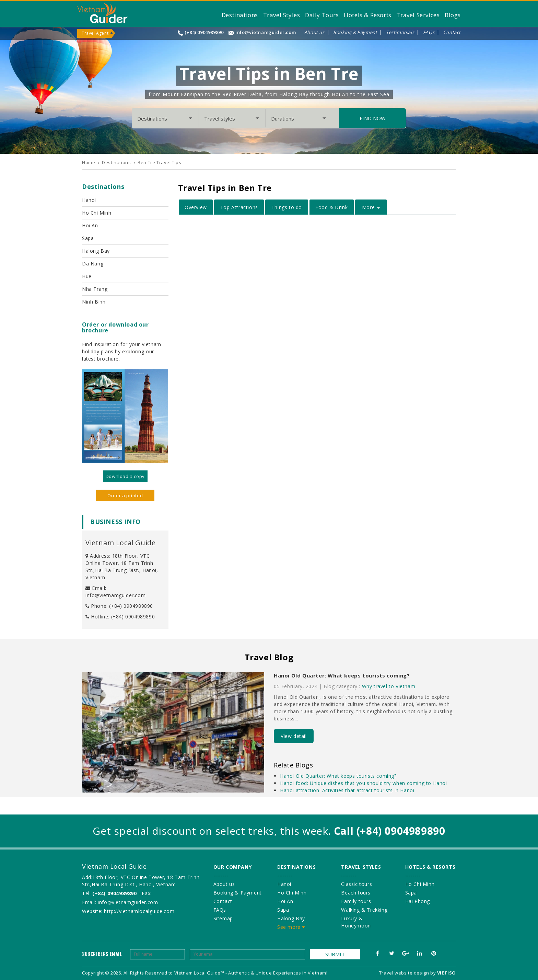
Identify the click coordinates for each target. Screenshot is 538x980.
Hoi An (90, 225)
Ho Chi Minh (97, 213)
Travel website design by (407, 973)
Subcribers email (102, 954)
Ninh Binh (94, 302)
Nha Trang (95, 289)
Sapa (88, 238)
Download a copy (125, 476)
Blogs (453, 15)
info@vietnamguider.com (266, 32)
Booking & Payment (355, 32)
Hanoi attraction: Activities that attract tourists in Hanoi (347, 790)
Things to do (287, 207)
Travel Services (418, 15)
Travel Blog (269, 657)
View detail (294, 736)
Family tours (356, 901)
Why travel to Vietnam (389, 686)
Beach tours (356, 893)
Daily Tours (322, 15)
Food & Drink (331, 207)
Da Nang (93, 264)
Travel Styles (282, 15)
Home (89, 162)
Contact (452, 32)
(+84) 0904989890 (204, 32)
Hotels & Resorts (368, 15)
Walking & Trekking (364, 910)
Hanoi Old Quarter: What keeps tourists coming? (342, 675)
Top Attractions (239, 207)
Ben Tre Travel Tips (159, 162)
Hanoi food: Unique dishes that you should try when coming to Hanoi (364, 783)
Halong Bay (96, 251)
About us (314, 32)
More (371, 207)
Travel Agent (95, 33)
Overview (196, 207)
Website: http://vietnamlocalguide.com (128, 911)
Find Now (373, 118)
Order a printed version (125, 497)
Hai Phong (418, 901)
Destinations (240, 15)
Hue (87, 276)
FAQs (429, 32)
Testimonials (400, 32)
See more (291, 927)
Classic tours (356, 884)
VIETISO (447, 973)
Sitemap (223, 918)
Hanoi (89, 200)
